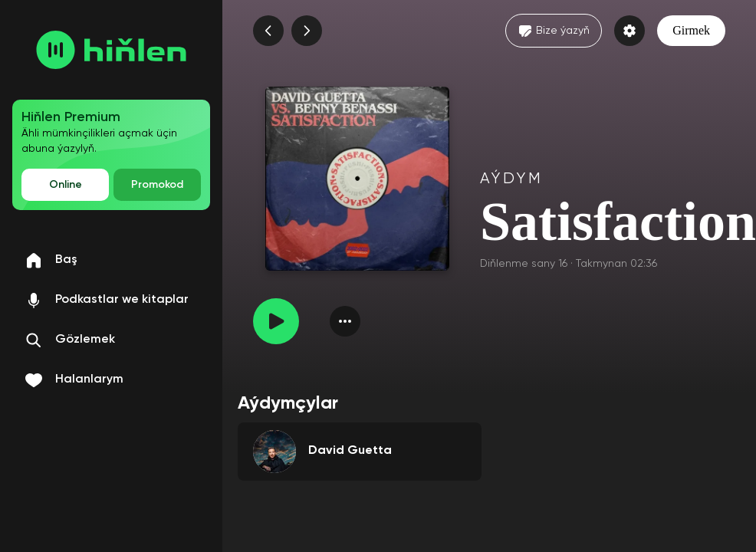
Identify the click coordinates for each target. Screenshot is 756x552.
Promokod (157, 185)
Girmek (691, 30)
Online (66, 185)
